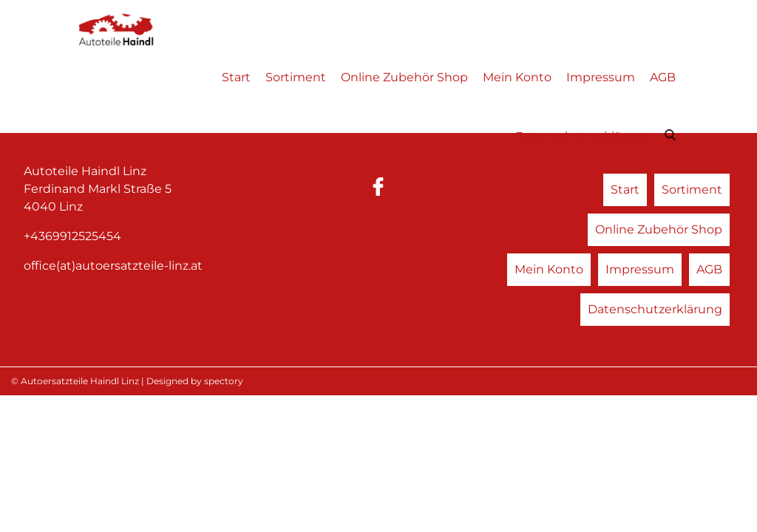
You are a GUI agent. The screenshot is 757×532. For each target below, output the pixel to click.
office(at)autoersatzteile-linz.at (113, 266)
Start (236, 77)
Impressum (601, 77)
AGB (663, 77)
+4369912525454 (72, 236)
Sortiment (296, 77)
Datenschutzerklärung (583, 136)
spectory (224, 381)
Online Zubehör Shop (404, 77)
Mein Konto (517, 77)
